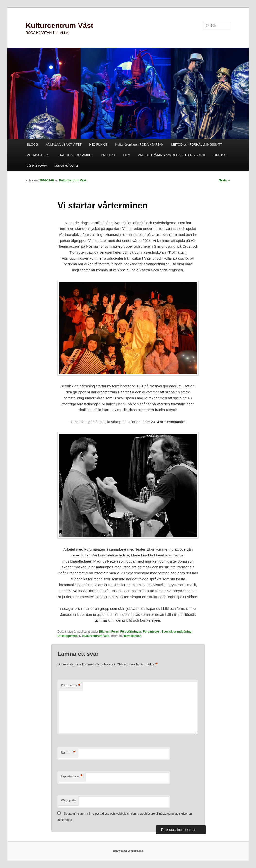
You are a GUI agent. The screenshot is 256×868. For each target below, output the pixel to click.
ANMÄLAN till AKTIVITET (64, 144)
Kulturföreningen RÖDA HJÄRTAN (140, 144)
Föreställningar (131, 632)
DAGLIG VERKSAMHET (76, 155)
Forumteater (151, 632)
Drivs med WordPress (128, 851)
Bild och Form (109, 632)
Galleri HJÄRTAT (67, 166)
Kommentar (71, 686)
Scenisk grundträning (177, 632)
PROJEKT (108, 155)
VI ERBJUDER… (39, 155)
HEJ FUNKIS (98, 144)
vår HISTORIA (37, 166)
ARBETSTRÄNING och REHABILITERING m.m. (172, 155)
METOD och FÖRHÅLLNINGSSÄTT (197, 144)
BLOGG (33, 144)
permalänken (132, 636)
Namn (68, 753)
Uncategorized (67, 636)
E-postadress (72, 777)
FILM (127, 155)
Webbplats (68, 800)
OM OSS (220, 155)
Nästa (225, 180)
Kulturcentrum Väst (59, 25)
